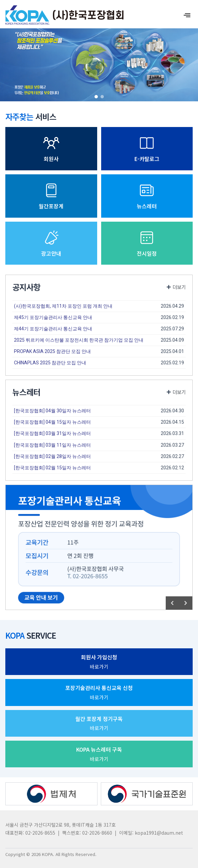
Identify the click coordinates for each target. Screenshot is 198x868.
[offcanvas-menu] (187, 15)
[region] (99, 62)
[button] (96, 97)
